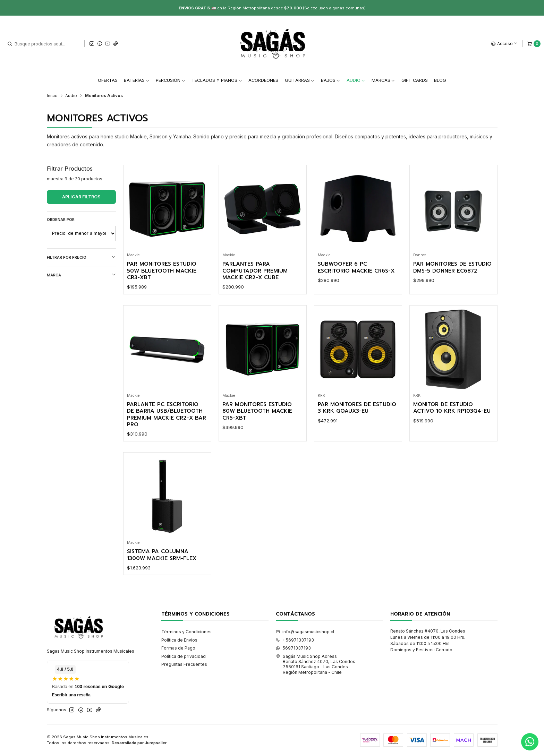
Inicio (52, 96)
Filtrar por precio (81, 257)
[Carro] (534, 44)
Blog (440, 80)
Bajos (331, 80)
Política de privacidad (184, 656)
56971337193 (293, 648)
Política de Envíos (179, 640)
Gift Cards (415, 80)
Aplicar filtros (81, 197)
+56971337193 (295, 640)
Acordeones (263, 80)
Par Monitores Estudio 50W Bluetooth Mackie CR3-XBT (162, 271)
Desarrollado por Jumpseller (139, 743)
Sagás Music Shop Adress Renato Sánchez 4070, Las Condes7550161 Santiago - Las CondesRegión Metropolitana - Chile (316, 664)
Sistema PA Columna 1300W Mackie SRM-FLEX (162, 555)
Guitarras (300, 80)
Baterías (137, 80)
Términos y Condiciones (186, 632)
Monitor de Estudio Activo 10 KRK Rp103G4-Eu (452, 408)
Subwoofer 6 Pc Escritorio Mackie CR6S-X (356, 268)
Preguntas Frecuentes (184, 664)
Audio (356, 80)
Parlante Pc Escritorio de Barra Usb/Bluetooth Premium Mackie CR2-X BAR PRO (167, 415)
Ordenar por (61, 220)
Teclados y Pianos (217, 80)
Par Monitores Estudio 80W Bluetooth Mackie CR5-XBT (257, 411)
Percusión (171, 80)
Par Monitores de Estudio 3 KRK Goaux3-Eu (357, 408)
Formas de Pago (178, 648)
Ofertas (108, 80)
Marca (81, 275)
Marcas (383, 80)
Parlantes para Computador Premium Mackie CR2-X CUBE (255, 271)
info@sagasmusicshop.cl (305, 632)
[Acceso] (504, 44)
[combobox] (42, 44)
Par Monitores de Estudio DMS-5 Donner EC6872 (452, 268)
